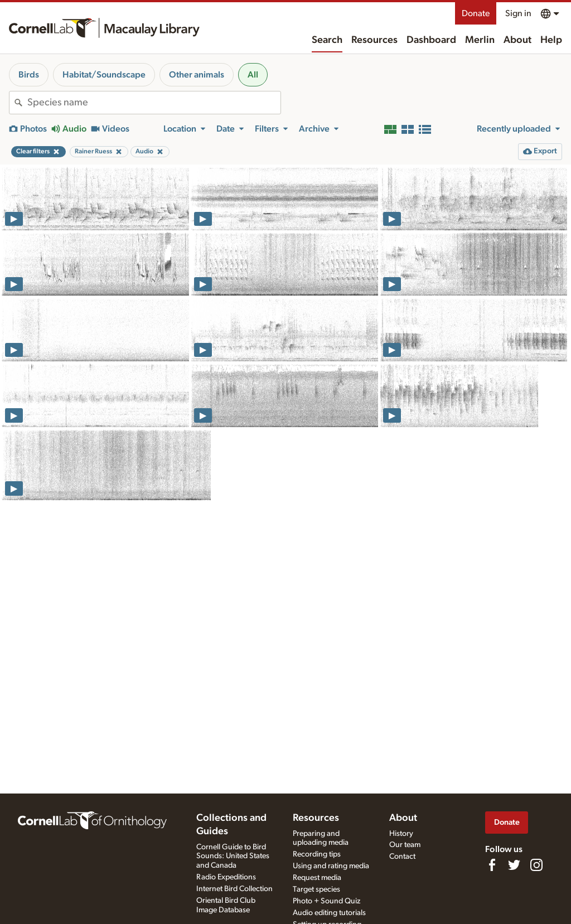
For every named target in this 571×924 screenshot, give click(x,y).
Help (551, 40)
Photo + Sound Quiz (326, 901)
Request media (317, 878)
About (517, 40)
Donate (476, 13)
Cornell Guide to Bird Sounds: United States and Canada (233, 857)
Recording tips (317, 854)
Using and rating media (331, 866)
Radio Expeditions (226, 877)
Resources (374, 40)
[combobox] (154, 103)
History (401, 834)
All (253, 75)
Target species (316, 889)
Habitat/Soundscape (104, 75)
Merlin (480, 40)
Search (327, 40)
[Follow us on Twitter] (514, 865)
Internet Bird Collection (234, 889)
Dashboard (431, 40)
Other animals (197, 75)
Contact (402, 857)
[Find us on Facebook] (492, 865)
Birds (29, 75)
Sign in (518, 13)
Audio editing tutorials (329, 913)
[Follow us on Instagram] (536, 865)
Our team (405, 845)
